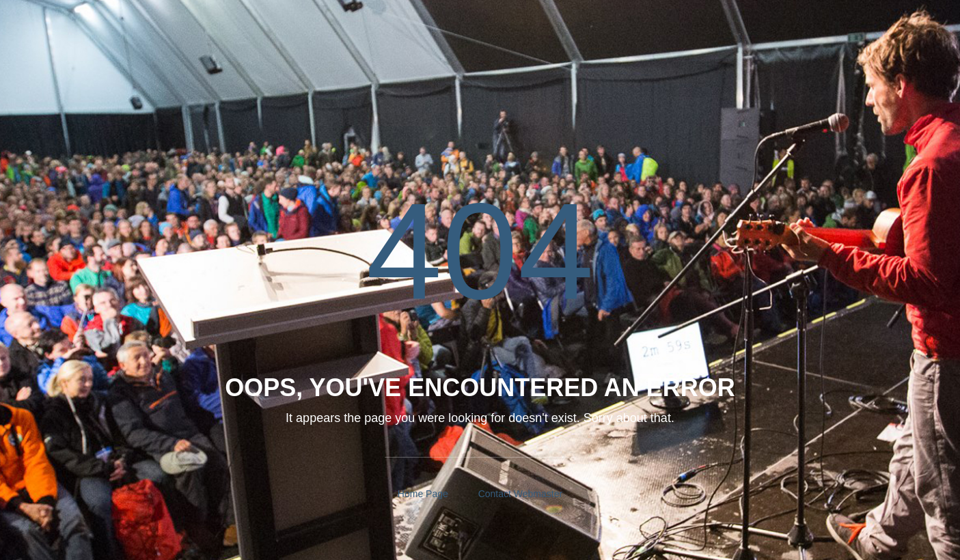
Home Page (423, 494)
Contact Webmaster (520, 494)
